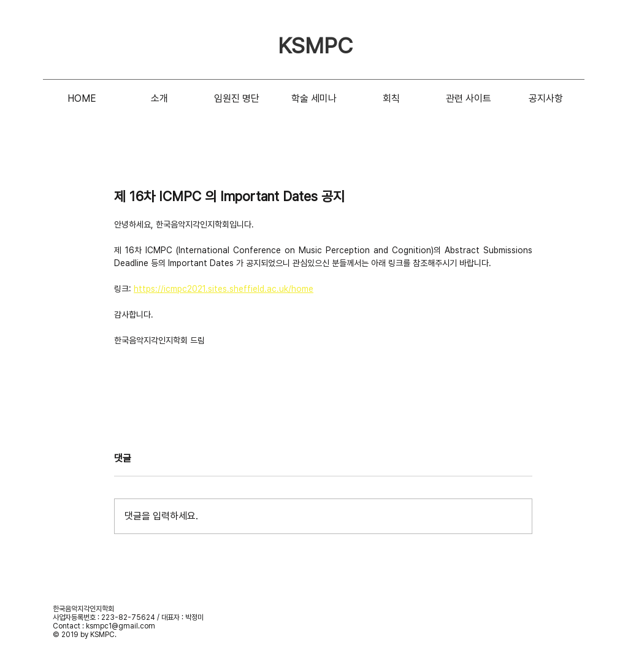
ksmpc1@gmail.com (121, 626)
